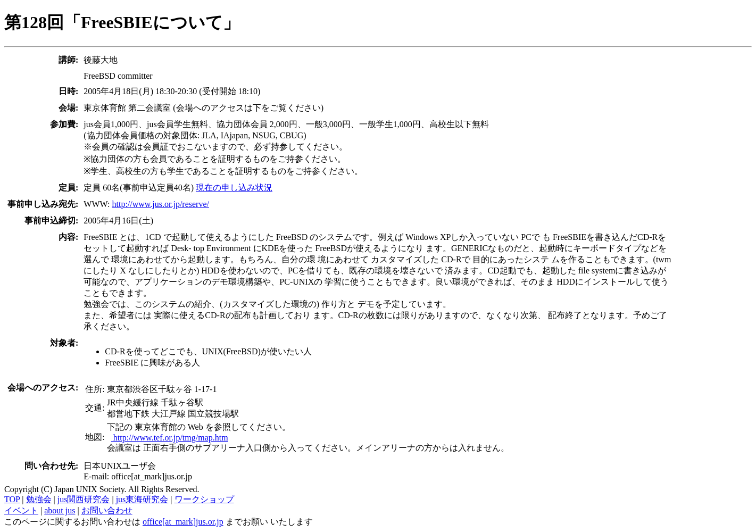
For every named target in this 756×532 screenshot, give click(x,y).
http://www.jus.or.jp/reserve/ (160, 204)
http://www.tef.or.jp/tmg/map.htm (170, 438)
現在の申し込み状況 (234, 188)
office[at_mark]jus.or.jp (183, 522)
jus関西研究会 (84, 499)
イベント (21, 510)
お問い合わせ (107, 510)
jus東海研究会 (142, 499)
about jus (60, 510)
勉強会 (39, 499)
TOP (12, 499)
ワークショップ (204, 499)
